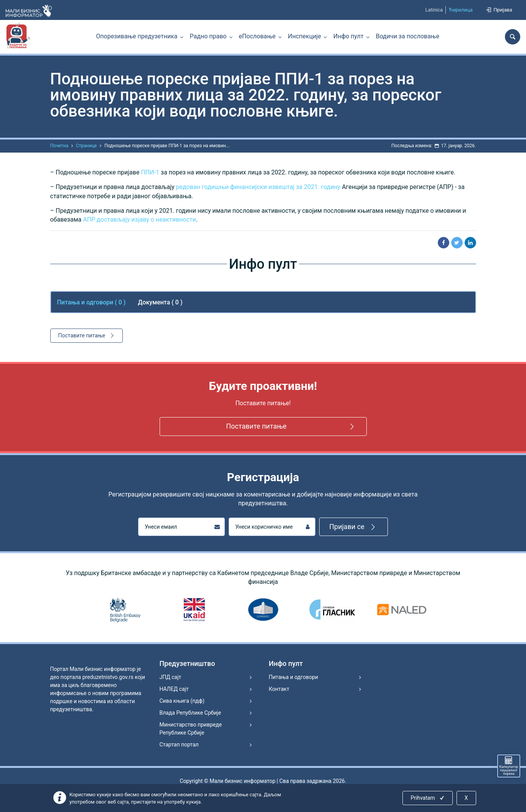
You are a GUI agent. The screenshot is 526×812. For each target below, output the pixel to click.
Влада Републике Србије (190, 713)
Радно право (208, 36)
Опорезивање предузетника (137, 36)
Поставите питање (87, 335)
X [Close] (466, 798)
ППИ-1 (150, 172)
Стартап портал (179, 745)
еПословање (257, 36)
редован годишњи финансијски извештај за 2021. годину (258, 187)
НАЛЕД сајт (174, 689)
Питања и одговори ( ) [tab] (92, 302)
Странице (86, 146)
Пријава (499, 10)
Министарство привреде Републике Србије (191, 729)
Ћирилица (461, 10)
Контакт (279, 689)
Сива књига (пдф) (182, 701)
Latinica (434, 10)
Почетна (59, 146)
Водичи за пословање (408, 36)
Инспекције (304, 36)
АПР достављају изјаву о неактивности (139, 219)
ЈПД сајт (171, 677)
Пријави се (354, 527)
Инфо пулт (349, 36)
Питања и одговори (294, 677)
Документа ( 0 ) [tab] (160, 302)
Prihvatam (428, 798)
